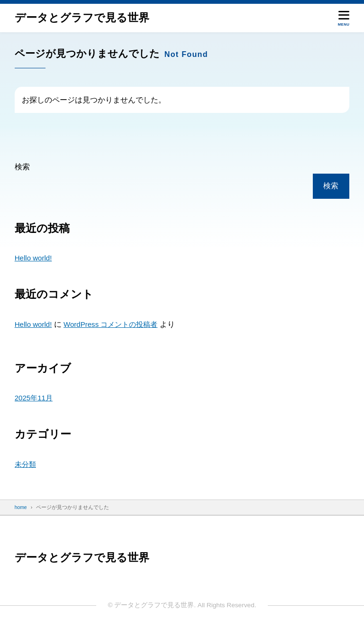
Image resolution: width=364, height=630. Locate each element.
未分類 (26, 464)
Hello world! (34, 258)
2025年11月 (35, 398)
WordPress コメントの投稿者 (114, 324)
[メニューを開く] (344, 18)
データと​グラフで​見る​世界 (82, 18)
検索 (22, 167)
